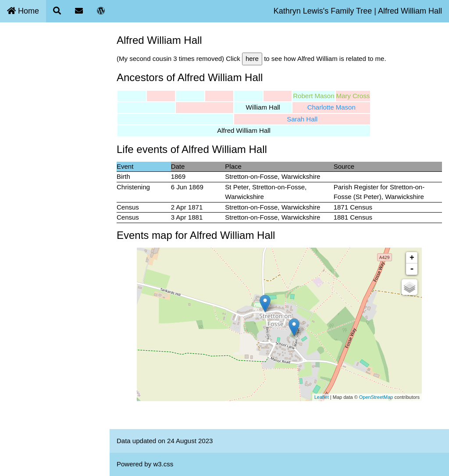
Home (23, 11)
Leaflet (322, 397)
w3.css (163, 464)
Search (16, 65)
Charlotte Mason (331, 107)
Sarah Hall (302, 119)
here (252, 59)
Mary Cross (353, 96)
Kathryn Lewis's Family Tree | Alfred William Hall (358, 11)
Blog (12, 105)
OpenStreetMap (376, 397)
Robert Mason (314, 96)
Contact (17, 85)
